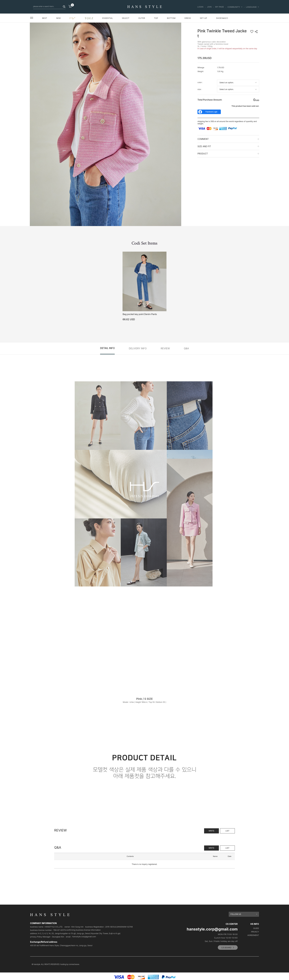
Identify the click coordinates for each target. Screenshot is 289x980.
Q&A (186, 348)
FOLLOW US (236, 914)
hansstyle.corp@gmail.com (84, 937)
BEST (45, 18)
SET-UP (204, 18)
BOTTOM (171, 18)
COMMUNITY (235, 7)
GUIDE (256, 928)
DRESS (188, 18)
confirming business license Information (83, 930)
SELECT (126, 18)
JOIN (209, 7)
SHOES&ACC (222, 18)
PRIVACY (255, 932)
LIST (227, 831)
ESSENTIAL (108, 18)
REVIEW (165, 348)
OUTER (142, 18)
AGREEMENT (253, 935)
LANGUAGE (252, 7)
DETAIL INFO (107, 348)
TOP (156, 18)
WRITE (211, 831)
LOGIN (200, 7)
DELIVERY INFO (138, 348)
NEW (58, 18)
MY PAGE (220, 7)
